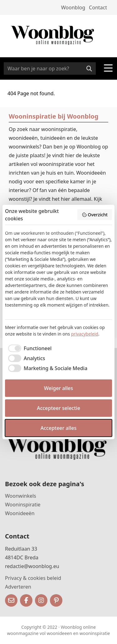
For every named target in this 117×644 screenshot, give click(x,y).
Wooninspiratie (23, 505)
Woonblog (73, 7)
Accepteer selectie (58, 408)
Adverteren (18, 587)
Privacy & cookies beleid (33, 578)
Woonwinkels (21, 496)
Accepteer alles (58, 428)
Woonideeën (20, 513)
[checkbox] (28, 348)
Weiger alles (58, 388)
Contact (98, 7)
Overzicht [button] (95, 215)
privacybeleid (85, 334)
